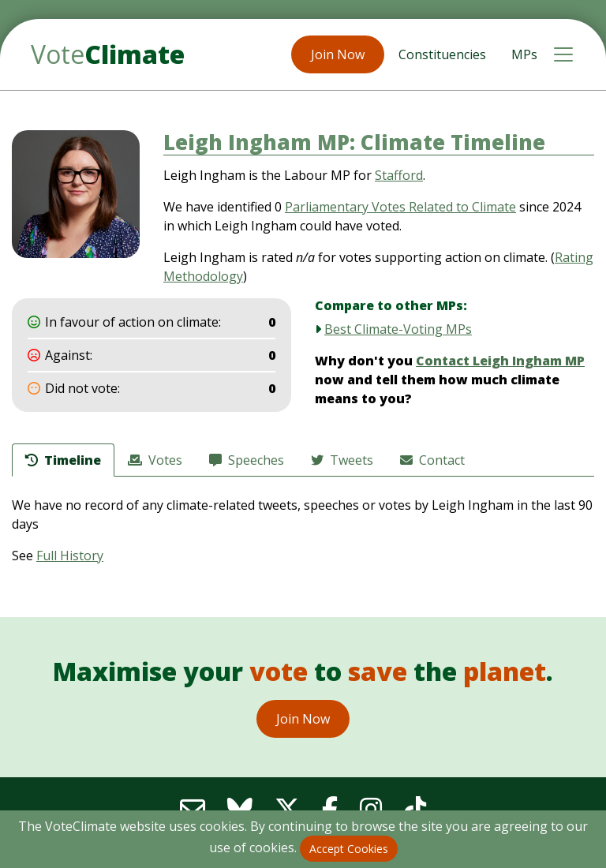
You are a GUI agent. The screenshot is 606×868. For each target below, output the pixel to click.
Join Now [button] (338, 54)
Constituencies (442, 54)
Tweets (342, 460)
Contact (432, 460)
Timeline (63, 460)
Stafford (399, 175)
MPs (524, 54)
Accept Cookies (349, 849)
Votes (155, 460)
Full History (70, 556)
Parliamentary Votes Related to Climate (400, 207)
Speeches (247, 460)
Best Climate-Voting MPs (398, 329)
